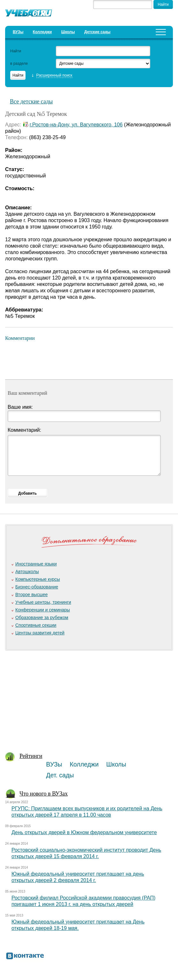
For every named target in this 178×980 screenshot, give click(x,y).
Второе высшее (31, 595)
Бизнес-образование (37, 587)
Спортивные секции (36, 625)
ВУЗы (18, 32)
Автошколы (27, 572)
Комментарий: (24, 430)
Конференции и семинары (43, 610)
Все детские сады (31, 101)
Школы (68, 32)
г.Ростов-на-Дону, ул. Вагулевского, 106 (76, 125)
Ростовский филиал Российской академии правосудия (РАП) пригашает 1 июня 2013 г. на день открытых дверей (83, 901)
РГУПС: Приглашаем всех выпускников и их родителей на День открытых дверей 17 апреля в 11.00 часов (87, 812)
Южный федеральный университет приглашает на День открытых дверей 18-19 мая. (78, 925)
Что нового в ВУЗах (44, 794)
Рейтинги (31, 756)
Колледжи (42, 32)
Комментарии (20, 338)
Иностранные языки (36, 564)
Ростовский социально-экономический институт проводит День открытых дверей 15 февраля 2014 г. (86, 853)
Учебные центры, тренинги (43, 602)
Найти (16, 51)
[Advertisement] (87, 698)
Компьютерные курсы (38, 579)
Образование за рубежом (42, 617)
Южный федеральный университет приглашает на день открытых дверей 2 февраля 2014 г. (78, 877)
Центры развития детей (40, 633)
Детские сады (97, 32)
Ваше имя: (20, 407)
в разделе (19, 64)
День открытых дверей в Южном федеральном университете (84, 832)
